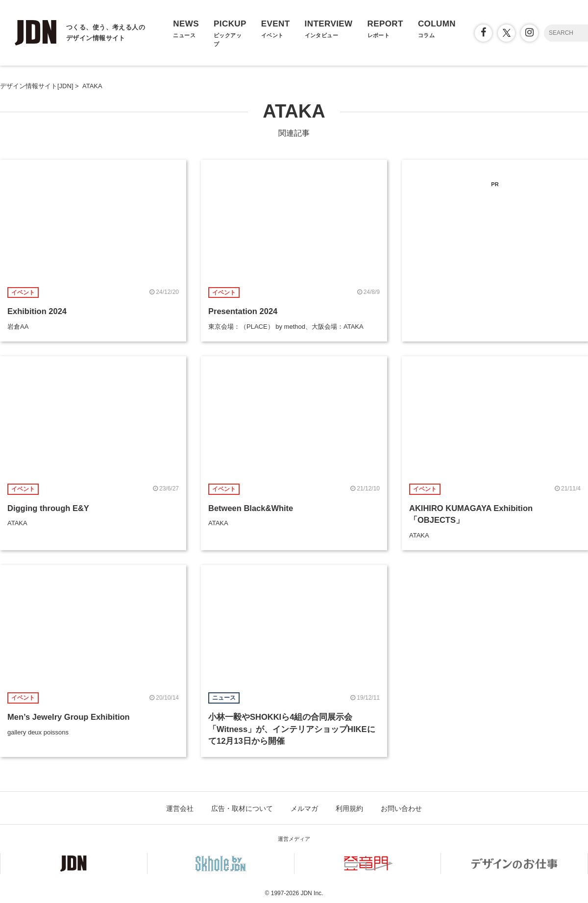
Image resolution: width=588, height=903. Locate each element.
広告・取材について (242, 808)
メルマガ (304, 808)
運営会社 (180, 808)
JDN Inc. (312, 893)
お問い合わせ (401, 808)
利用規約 (349, 808)
